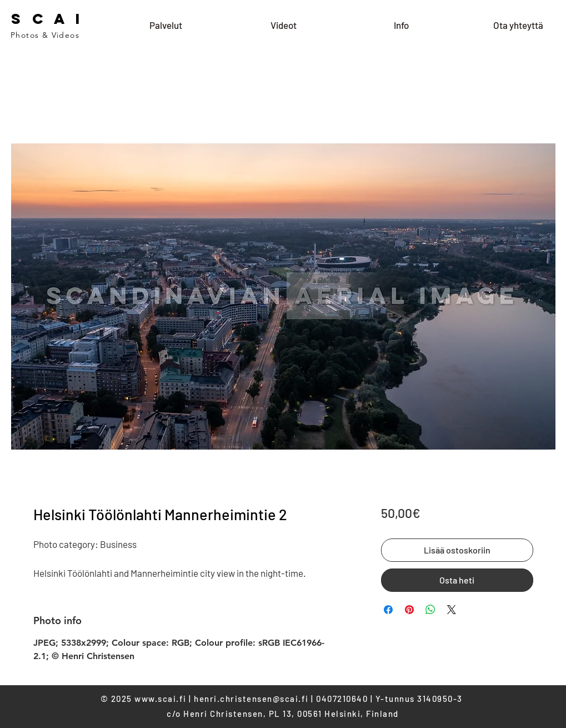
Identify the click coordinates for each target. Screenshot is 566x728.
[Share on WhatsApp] (430, 610)
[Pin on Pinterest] (409, 610)
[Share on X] (452, 610)
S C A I (47, 19)
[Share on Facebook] (388, 610)
